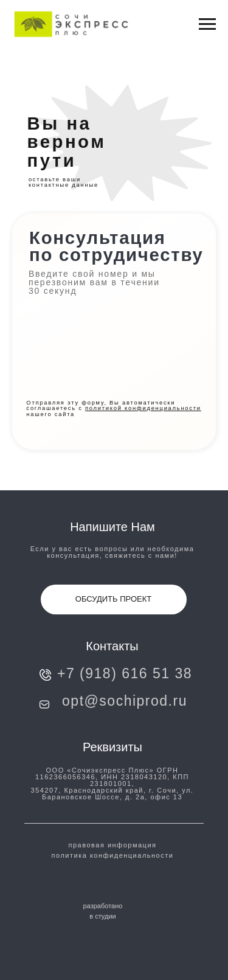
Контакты (112, 646)
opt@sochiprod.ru (125, 701)
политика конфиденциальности (113, 855)
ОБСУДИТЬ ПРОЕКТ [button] (113, 599)
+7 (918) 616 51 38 (125, 673)
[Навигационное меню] (207, 24)
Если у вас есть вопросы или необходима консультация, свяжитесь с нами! (112, 552)
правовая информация (113, 845)
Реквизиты (112, 747)
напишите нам (112, 527)
